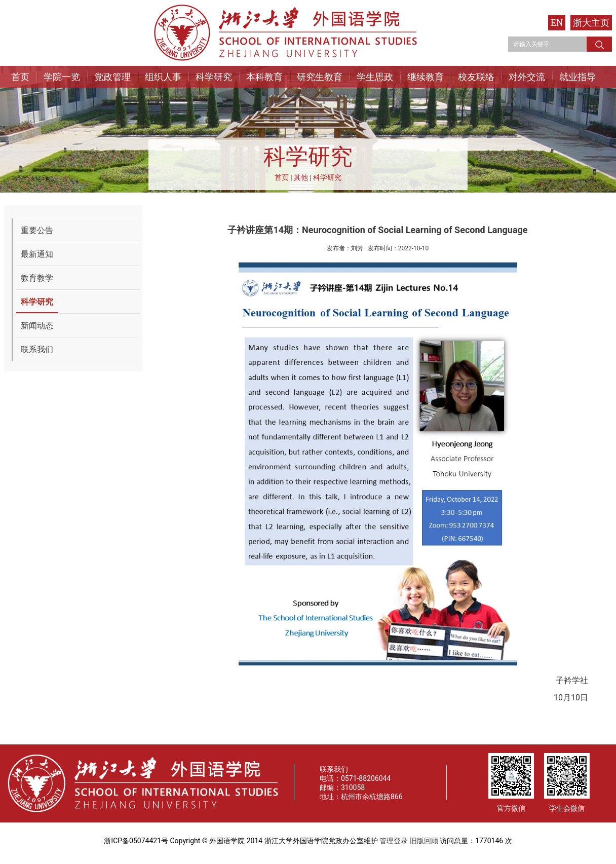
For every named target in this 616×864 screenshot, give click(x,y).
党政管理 (112, 77)
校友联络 (476, 77)
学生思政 (375, 77)
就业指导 (577, 77)
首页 (20, 77)
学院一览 (62, 77)
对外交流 (527, 77)
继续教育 (426, 77)
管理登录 (394, 841)
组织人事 (163, 77)
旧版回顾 (424, 841)
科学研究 (214, 77)
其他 (301, 177)
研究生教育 (320, 77)
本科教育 (264, 77)
